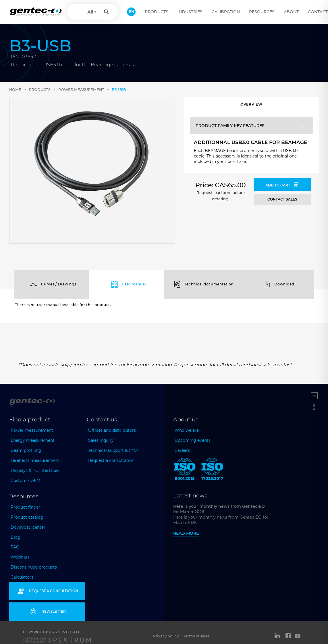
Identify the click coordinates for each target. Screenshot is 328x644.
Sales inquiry (101, 440)
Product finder (25, 507)
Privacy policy (166, 636)
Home (15, 90)
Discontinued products (34, 567)
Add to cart (282, 184)
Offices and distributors (112, 430)
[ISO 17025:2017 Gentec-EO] (212, 470)
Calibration (226, 12)
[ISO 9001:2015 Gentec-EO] (185, 470)
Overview (251, 104)
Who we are (187, 430)
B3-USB (119, 90)
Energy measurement (33, 440)
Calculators (22, 577)
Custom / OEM (25, 480)
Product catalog (27, 517)
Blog (16, 537)
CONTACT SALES (282, 199)
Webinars (20, 557)
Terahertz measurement (35, 460)
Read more (186, 533)
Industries (190, 12)
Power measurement (81, 90)
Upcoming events (193, 440)
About (291, 12)
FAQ (15, 547)
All (90, 12)
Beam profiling (26, 450)
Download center (28, 527)
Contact (318, 12)
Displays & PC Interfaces (35, 470)
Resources (262, 12)
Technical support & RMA (113, 450)
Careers (182, 450)
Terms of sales (196, 636)
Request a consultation (111, 460)
